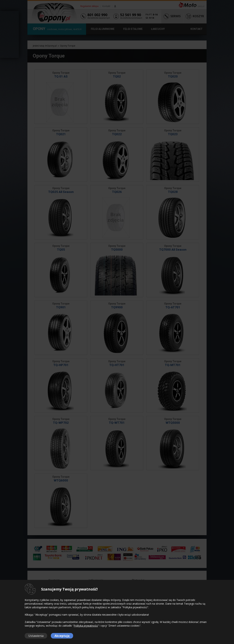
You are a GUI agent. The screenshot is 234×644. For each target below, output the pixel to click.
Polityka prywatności (86, 626)
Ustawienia (36, 636)
